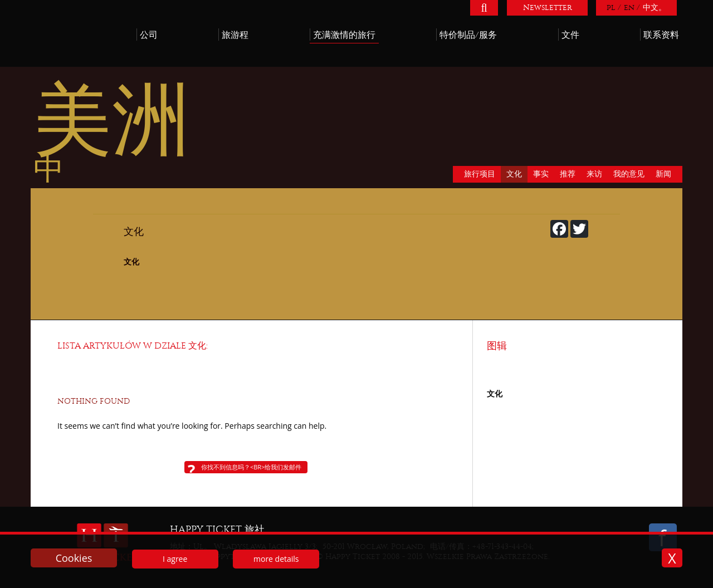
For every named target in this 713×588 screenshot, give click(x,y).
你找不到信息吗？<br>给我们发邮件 (251, 467)
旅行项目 (480, 174)
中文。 (655, 8)
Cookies (74, 558)
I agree (175, 559)
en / (632, 8)
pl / (614, 8)
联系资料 (661, 35)
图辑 (497, 346)
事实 (541, 174)
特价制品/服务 (468, 35)
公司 (149, 35)
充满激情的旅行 (344, 35)
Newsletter (548, 8)
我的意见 (629, 174)
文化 (514, 174)
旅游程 (235, 35)
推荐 (568, 174)
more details (276, 559)
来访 (594, 174)
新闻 (663, 174)
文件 (570, 35)
